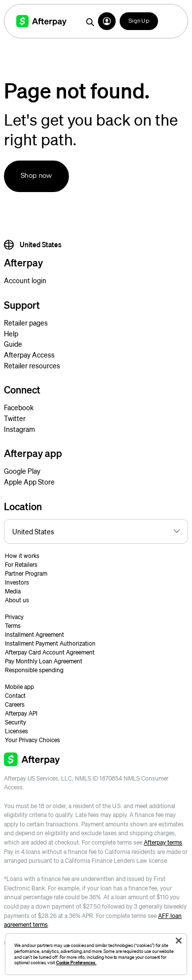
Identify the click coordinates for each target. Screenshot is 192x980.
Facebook (19, 407)
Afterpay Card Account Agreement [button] (50, 652)
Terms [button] (13, 626)
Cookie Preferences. (76, 963)
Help (11, 333)
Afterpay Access (29, 355)
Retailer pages (26, 323)
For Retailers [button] (21, 565)
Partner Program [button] (26, 573)
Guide (13, 344)
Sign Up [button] (139, 21)
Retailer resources (32, 365)
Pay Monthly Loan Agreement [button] (44, 661)
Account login (25, 280)
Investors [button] (17, 582)
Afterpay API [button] (21, 713)
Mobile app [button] (19, 687)
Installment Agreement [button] (34, 635)
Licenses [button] (16, 731)
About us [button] (17, 600)
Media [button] (13, 591)
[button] (107, 21)
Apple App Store (29, 482)
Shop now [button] (36, 176)
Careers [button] (15, 704)
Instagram (19, 429)
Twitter (15, 418)
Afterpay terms (163, 842)
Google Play (22, 471)
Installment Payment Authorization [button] (50, 643)
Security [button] (16, 722)
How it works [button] (22, 556)
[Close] (179, 941)
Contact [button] (15, 696)
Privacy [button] (14, 617)
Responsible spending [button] (34, 670)
